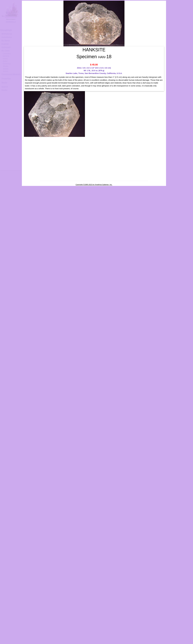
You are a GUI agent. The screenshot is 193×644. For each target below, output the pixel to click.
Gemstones (7, 37)
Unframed (6, 47)
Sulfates (6, 69)
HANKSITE (182, 81)
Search (5, 87)
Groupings (6, 30)
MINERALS (11, 22)
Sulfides (6, 71)
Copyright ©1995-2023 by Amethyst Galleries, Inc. (94, 185)
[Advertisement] (10, 132)
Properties (6, 78)
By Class (6, 51)
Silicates (6, 66)
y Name (6, 40)
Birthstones (7, 34)
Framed (5, 44)
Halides (5, 58)
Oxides (5, 61)
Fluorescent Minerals (11, 74)
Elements (6, 56)
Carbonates (7, 53)
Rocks (4, 82)
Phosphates (7, 64)
